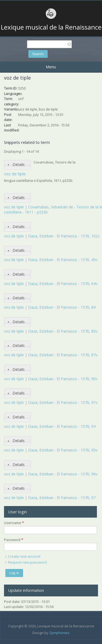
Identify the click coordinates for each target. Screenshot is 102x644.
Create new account (24, 556)
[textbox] (49, 44)
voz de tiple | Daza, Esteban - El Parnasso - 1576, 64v (51, 284)
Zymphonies (59, 633)
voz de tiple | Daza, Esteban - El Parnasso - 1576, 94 (50, 426)
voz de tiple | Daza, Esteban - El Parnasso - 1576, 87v (51, 355)
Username (14, 523)
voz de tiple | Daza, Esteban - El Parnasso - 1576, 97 (50, 498)
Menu (51, 67)
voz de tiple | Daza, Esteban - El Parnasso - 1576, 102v (52, 236)
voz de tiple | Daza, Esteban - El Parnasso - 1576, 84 (50, 307)
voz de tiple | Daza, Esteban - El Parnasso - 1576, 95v (51, 450)
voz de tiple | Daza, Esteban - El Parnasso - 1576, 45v (51, 260)
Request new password (27, 562)
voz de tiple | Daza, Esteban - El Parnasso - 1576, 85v (51, 331)
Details (19, 164)
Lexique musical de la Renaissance (51, 27)
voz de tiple (15, 174)
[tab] (17, 165)
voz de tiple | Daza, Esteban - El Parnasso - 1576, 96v (51, 474)
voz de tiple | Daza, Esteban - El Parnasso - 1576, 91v (51, 402)
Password (14, 540)
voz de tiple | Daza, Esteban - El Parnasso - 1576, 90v (51, 379)
